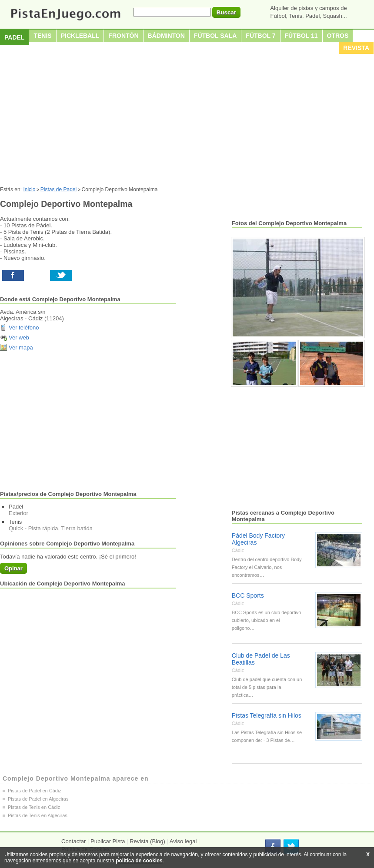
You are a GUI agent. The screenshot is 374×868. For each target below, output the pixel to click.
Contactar (73, 841)
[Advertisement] (187, 121)
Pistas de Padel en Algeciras (38, 799)
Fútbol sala (215, 36)
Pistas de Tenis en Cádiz (34, 807)
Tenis (42, 36)
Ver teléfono (24, 328)
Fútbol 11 (301, 36)
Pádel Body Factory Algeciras (258, 539)
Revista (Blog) (147, 841)
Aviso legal (183, 841)
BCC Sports (248, 595)
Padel (14, 37)
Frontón (123, 36)
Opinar (13, 568)
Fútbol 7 (260, 36)
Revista (356, 48)
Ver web (19, 338)
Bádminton (166, 36)
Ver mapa (21, 348)
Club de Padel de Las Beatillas (261, 659)
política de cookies (139, 861)
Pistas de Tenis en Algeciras (38, 815)
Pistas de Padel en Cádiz (35, 791)
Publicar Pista (108, 841)
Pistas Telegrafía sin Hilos (267, 715)
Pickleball (80, 36)
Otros (338, 36)
